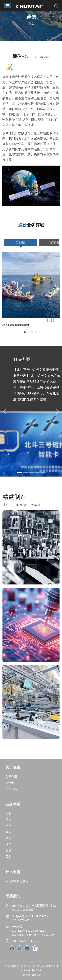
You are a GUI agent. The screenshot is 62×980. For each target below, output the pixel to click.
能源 (8, 813)
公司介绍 (11, 776)
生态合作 (11, 789)
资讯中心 (11, 783)
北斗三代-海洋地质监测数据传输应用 (16, 325)
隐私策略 (37, 975)
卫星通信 (21, 243)
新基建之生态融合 (17, 881)
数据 (8, 850)
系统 (8, 838)
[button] (25, 332)
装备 (8, 832)
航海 (8, 819)
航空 (8, 826)
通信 (8, 844)
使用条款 (26, 975)
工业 (8, 857)
